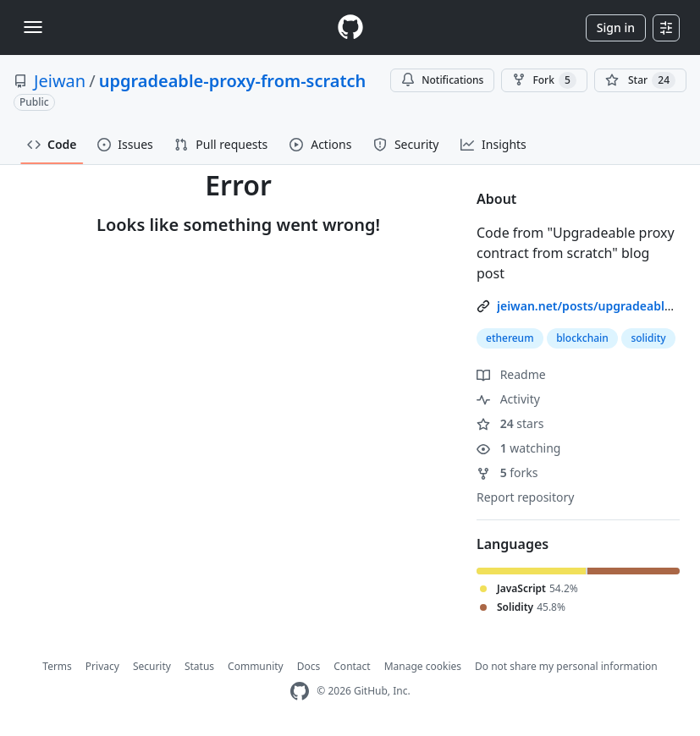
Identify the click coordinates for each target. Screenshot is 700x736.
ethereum (510, 338)
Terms (57, 666)
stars (510, 423)
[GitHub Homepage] (300, 692)
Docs (309, 666)
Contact (352, 666)
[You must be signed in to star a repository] (640, 80)
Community (256, 666)
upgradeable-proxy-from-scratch (233, 81)
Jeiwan (60, 81)
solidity (648, 338)
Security (152, 666)
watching (518, 448)
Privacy (102, 666)
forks (507, 472)
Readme (511, 374)
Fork (544, 80)
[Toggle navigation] (33, 27)
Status (199, 666)
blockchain (582, 338)
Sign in (616, 27)
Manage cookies (423, 666)
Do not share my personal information (566, 666)
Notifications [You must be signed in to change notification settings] (442, 80)
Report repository (525, 497)
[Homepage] (350, 27)
